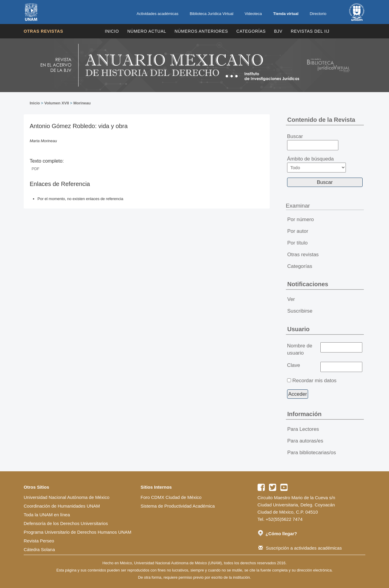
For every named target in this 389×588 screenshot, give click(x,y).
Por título (298, 243)
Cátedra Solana (39, 549)
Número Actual (147, 31)
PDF (36, 169)
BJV (278, 31)
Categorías (251, 31)
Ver (291, 299)
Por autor (298, 231)
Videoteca (253, 14)
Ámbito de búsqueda (316, 164)
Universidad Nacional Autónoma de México (67, 497)
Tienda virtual (286, 14)
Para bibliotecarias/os (312, 453)
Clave (294, 365)
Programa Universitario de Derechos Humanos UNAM (77, 532)
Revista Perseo (39, 541)
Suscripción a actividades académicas (300, 548)
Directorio (318, 14)
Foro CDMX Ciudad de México (171, 497)
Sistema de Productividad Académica (178, 506)
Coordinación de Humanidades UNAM (62, 506)
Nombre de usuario (300, 349)
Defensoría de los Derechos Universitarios (66, 523)
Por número (301, 219)
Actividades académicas (157, 14)
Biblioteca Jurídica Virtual (212, 14)
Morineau (82, 103)
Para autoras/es (305, 441)
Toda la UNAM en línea (47, 515)
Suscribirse (300, 311)
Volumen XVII (57, 103)
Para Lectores (303, 429)
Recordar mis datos (314, 381)
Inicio (112, 31)
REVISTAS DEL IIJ (310, 31)
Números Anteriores (201, 31)
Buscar (313, 142)
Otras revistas (43, 31)
